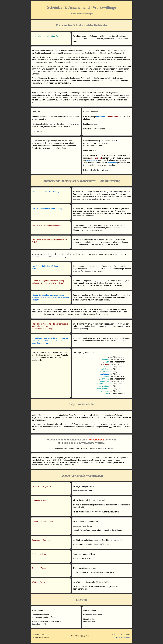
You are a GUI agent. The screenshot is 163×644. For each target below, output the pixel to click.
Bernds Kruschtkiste (123, 637)
